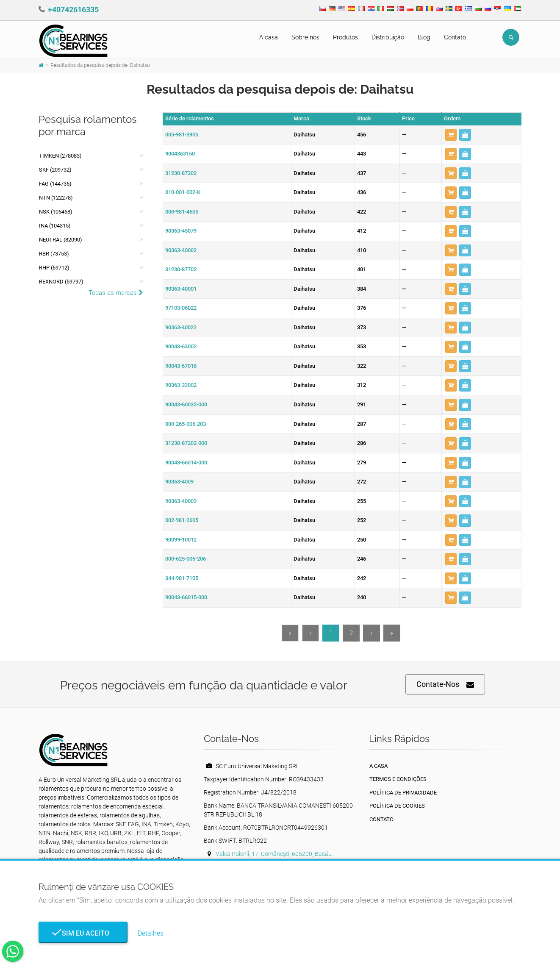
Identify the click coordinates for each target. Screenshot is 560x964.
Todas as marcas (116, 293)
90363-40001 (181, 289)
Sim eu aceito (83, 933)
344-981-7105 (182, 578)
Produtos (345, 37)
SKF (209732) (55, 170)
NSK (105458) (56, 212)
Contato (455, 37)
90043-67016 (181, 366)
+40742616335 (73, 10)
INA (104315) (55, 226)
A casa (269, 37)
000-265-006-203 (186, 424)
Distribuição (388, 37)
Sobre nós (305, 37)
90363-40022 (181, 327)
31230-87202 (181, 173)
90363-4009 (179, 482)
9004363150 (180, 154)
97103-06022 (181, 308)
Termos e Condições (398, 779)
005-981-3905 (182, 135)
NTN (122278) (56, 198)
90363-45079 (181, 231)
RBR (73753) (54, 254)
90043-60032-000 (186, 404)
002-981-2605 (182, 520)
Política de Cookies (397, 806)
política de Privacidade (403, 793)
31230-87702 (181, 269)
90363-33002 (181, 385)
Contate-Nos (445, 685)
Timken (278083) (60, 156)
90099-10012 (181, 540)
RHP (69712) (54, 268)
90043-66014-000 (186, 463)
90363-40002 (181, 250)
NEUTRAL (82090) (61, 240)
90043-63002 (181, 346)
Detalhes (151, 933)
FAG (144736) (55, 184)
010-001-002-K (183, 192)
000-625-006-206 (186, 559)
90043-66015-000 (186, 597)
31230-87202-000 (186, 443)
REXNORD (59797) (61, 282)
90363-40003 (181, 501)
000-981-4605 (182, 212)
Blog (424, 37)
